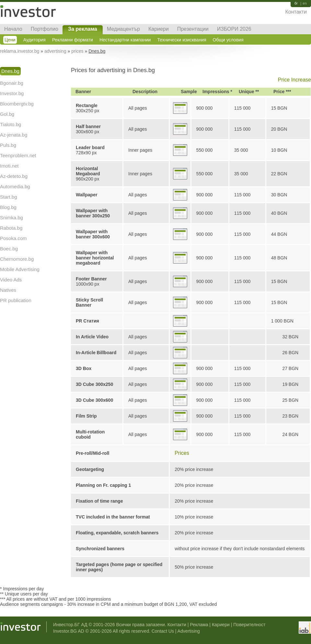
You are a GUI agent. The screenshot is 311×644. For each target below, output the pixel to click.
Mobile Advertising (20, 269)
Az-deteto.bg (14, 176)
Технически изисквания (182, 40)
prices (77, 51)
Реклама (199, 625)
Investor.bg (12, 93)
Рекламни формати (73, 40)
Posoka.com (13, 238)
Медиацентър (123, 29)
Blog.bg (8, 207)
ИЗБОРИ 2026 (234, 29)
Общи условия (228, 40)
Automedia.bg (15, 186)
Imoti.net (9, 166)
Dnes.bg (10, 71)
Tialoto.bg (11, 124)
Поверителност (249, 625)
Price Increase (294, 80)
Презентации (193, 29)
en (305, 3)
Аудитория (35, 40)
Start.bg (9, 197)
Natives (8, 290)
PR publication (16, 300)
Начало (13, 29)
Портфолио (45, 29)
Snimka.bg (12, 218)
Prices (182, 453)
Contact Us (163, 631)
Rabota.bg (11, 228)
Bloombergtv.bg (17, 104)
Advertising (189, 631)
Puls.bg (8, 145)
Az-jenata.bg (14, 135)
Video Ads (11, 280)
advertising (55, 51)
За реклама (83, 29)
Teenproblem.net (18, 155)
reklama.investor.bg (20, 51)
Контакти (296, 12)
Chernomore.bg (17, 259)
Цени (10, 40)
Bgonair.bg (12, 83)
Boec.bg (9, 249)
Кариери (159, 29)
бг (296, 3)
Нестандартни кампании (125, 40)
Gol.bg (7, 114)
